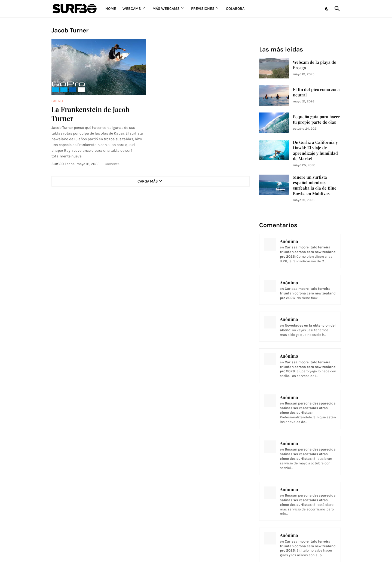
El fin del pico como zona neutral (316, 92)
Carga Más (148, 181)
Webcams (132, 9)
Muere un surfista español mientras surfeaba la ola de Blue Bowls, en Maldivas (315, 185)
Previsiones (203, 9)
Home (111, 9)
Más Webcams (166, 9)
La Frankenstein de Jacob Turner (90, 114)
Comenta (112, 164)
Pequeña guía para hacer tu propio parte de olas (316, 119)
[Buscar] (336, 9)
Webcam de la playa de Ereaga (315, 65)
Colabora (235, 9)
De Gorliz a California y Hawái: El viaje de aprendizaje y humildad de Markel (315, 150)
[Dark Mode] (327, 9)
